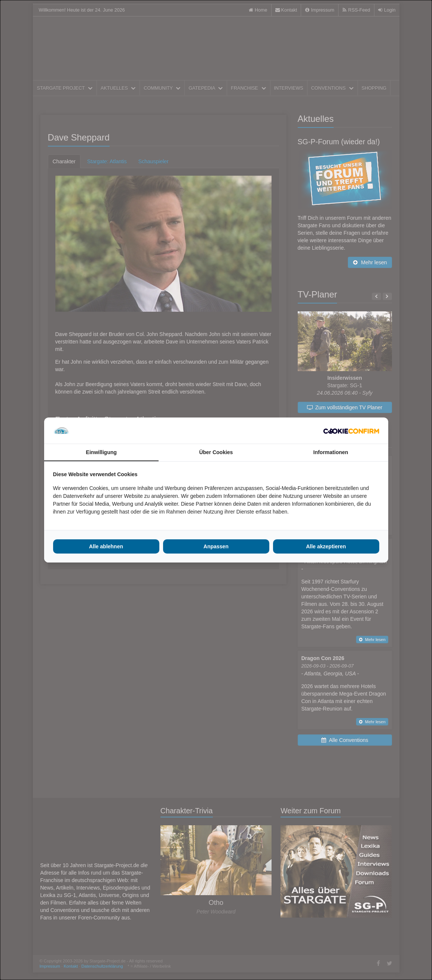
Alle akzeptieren (326, 546)
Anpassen (216, 546)
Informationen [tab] (331, 452)
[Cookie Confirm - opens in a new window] (351, 431)
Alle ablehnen (106, 546)
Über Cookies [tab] (216, 452)
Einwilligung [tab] (101, 452)
